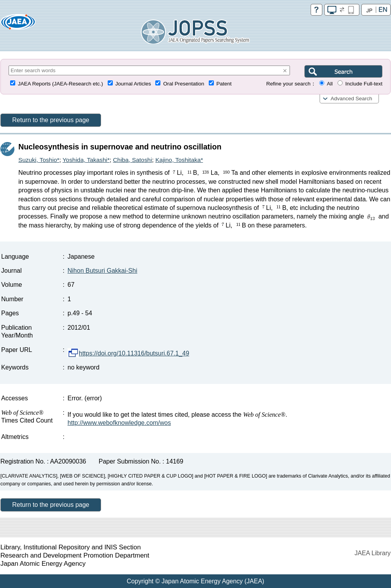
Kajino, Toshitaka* (179, 160)
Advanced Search (351, 99)
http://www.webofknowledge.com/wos (119, 423)
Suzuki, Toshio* (39, 160)
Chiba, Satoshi (132, 160)
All (330, 84)
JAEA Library (373, 553)
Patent (224, 84)
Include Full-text (364, 84)
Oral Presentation (184, 84)
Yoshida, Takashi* (86, 160)
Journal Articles (133, 84)
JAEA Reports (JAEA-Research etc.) (60, 84)
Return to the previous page (51, 120)
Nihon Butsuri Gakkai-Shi (102, 271)
